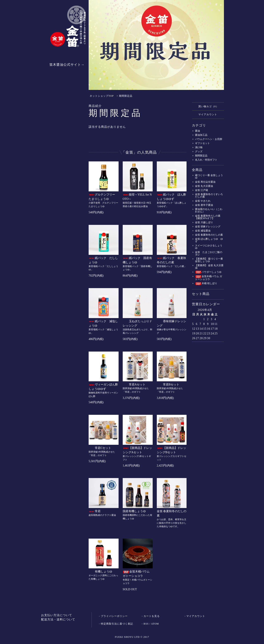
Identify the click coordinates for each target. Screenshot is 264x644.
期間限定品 (126, 96)
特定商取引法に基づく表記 (117, 624)
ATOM (155, 624)
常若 (95, 511)
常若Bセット (168, 385)
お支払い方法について (57, 615)
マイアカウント (206, 114)
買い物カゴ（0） (206, 106)
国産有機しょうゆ (134, 511)
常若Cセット (100, 448)
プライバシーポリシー (114, 616)
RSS (146, 624)
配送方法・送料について (58, 620)
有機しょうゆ (100, 572)
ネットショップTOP (102, 96)
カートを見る (152, 616)
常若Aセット (134, 385)
